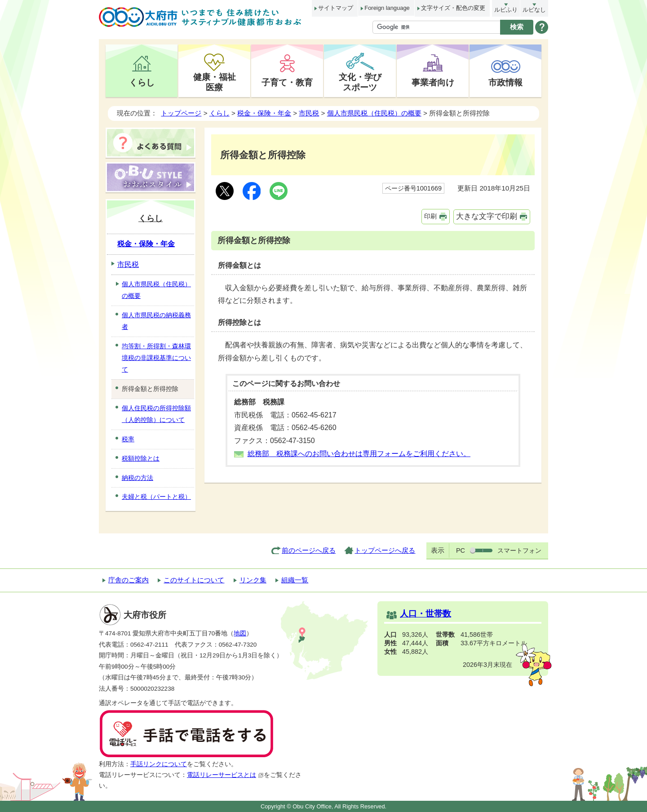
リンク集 (253, 580)
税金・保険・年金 (264, 113)
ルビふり (506, 10)
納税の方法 (137, 478)
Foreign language (387, 8)
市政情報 (505, 82)
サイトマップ (336, 8)
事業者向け (433, 82)
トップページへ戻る (385, 550)
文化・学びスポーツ (360, 82)
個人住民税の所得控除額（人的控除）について (156, 414)
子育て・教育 (287, 82)
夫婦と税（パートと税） (156, 497)
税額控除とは (141, 458)
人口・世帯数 (425, 614)
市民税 (309, 113)
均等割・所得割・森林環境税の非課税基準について (156, 358)
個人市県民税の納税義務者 (156, 321)
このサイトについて (194, 580)
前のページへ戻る (309, 550)
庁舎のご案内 (129, 580)
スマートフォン (519, 550)
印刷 (430, 216)
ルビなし (534, 10)
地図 (240, 633)
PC (461, 550)
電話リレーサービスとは (225, 775)
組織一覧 (295, 580)
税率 (128, 439)
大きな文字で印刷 (487, 216)
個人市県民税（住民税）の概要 (374, 113)
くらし (142, 82)
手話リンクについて (159, 764)
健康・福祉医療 (215, 82)
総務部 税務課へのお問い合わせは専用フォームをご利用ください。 (359, 454)
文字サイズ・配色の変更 (453, 8)
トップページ (181, 113)
